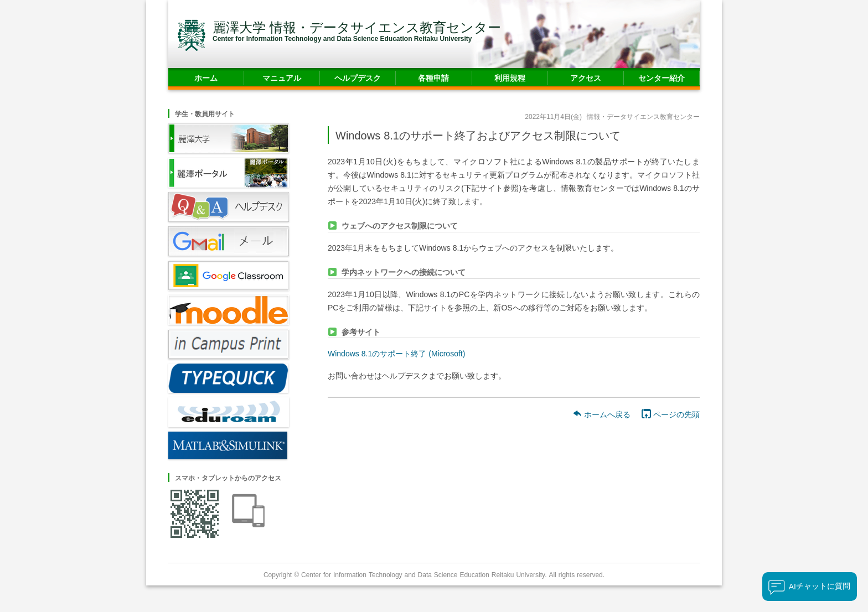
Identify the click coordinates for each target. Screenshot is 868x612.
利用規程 (510, 78)
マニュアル (282, 78)
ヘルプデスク (358, 78)
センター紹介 (662, 78)
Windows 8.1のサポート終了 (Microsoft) (396, 353)
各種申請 (433, 78)
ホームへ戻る (601, 414)
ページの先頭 (671, 414)
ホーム (206, 78)
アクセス (586, 78)
